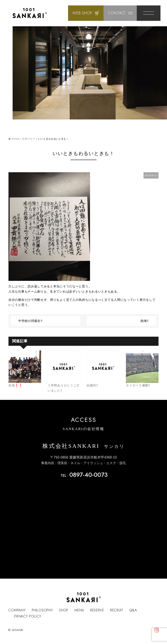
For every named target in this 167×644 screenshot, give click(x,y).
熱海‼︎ (145, 321)
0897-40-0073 (89, 475)
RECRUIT (117, 610)
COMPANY (17, 610)
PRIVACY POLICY (28, 616)
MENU (79, 610)
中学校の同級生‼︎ (30, 321)
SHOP (64, 610)
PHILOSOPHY (42, 610)
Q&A (133, 610)
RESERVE (97, 610)
